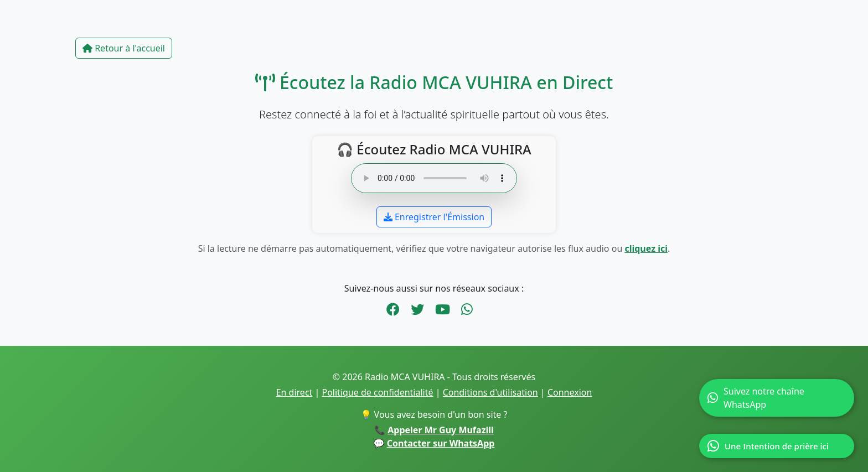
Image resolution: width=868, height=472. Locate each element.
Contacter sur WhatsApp (441, 443)
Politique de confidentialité (378, 392)
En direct (294, 392)
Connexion (570, 392)
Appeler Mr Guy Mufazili (441, 430)
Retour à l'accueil (124, 48)
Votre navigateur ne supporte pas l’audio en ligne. (434, 178)
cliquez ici (646, 248)
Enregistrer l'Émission (434, 217)
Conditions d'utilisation (490, 392)
